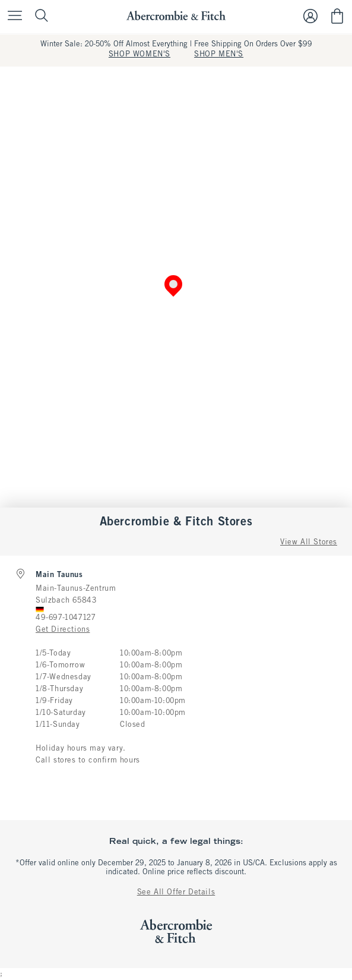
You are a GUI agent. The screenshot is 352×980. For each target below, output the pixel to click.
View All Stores (309, 543)
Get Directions (63, 630)
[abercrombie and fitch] (176, 16)
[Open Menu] (12, 16)
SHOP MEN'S (219, 55)
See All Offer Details (176, 893)
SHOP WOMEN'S (139, 55)
